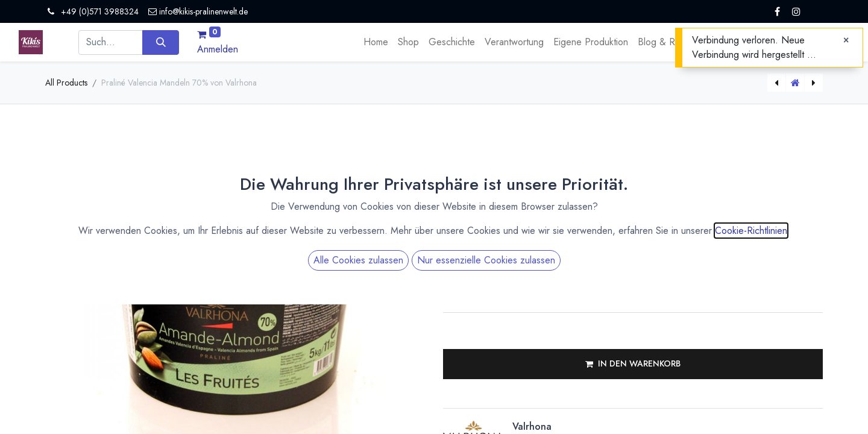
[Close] (846, 40)
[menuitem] (376, 42)
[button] (633, 364)
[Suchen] (161, 42)
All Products (66, 83)
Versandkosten (558, 173)
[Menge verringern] (602, 237)
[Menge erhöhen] (602, 227)
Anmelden (218, 49)
